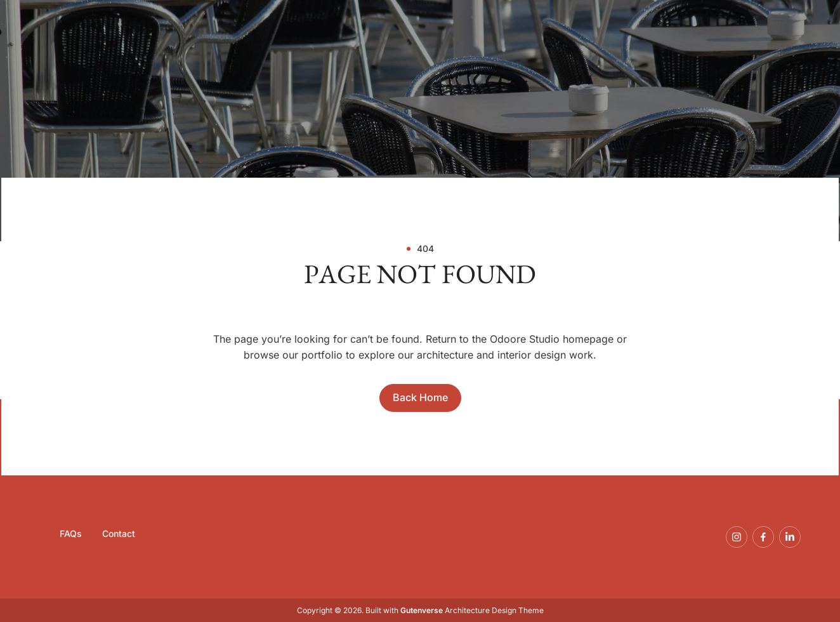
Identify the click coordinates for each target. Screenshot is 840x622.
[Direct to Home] (420, 398)
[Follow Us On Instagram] (737, 537)
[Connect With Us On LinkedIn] (790, 537)
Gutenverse (422, 610)
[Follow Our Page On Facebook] (763, 537)
